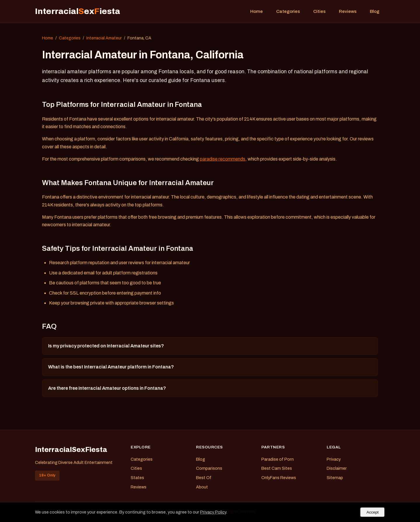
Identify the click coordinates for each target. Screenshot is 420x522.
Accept (372, 512)
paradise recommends (223, 159)
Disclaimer (337, 468)
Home (257, 11)
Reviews (348, 11)
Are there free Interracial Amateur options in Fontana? (107, 388)
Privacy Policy (213, 512)
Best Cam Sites (277, 468)
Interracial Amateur (104, 38)
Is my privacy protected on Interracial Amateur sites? (106, 346)
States (137, 478)
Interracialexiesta (78, 11)
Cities (319, 11)
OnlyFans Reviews (279, 478)
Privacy (334, 459)
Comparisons (209, 468)
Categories (288, 11)
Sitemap (335, 478)
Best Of (204, 478)
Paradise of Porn (278, 459)
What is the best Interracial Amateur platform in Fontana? (111, 367)
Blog (375, 11)
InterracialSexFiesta (71, 450)
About (202, 487)
